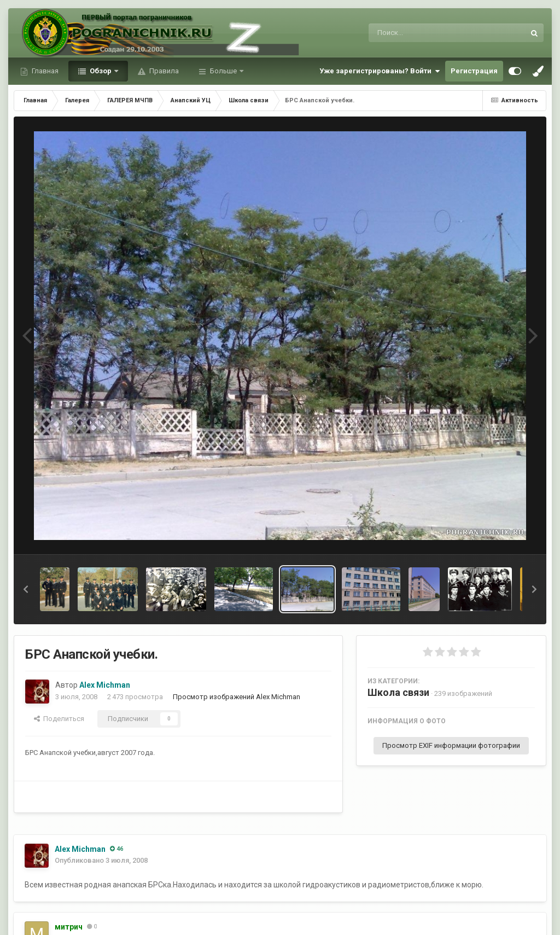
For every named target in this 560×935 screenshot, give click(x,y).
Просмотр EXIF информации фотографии (451, 745)
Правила (163, 71)
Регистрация (474, 71)
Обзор (101, 71)
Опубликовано (101, 860)
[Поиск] (426, 33)
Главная (44, 71)
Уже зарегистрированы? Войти (380, 71)
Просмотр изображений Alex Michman (237, 697)
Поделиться (59, 719)
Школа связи (398, 692)
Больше (223, 71)
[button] (26, 589)
